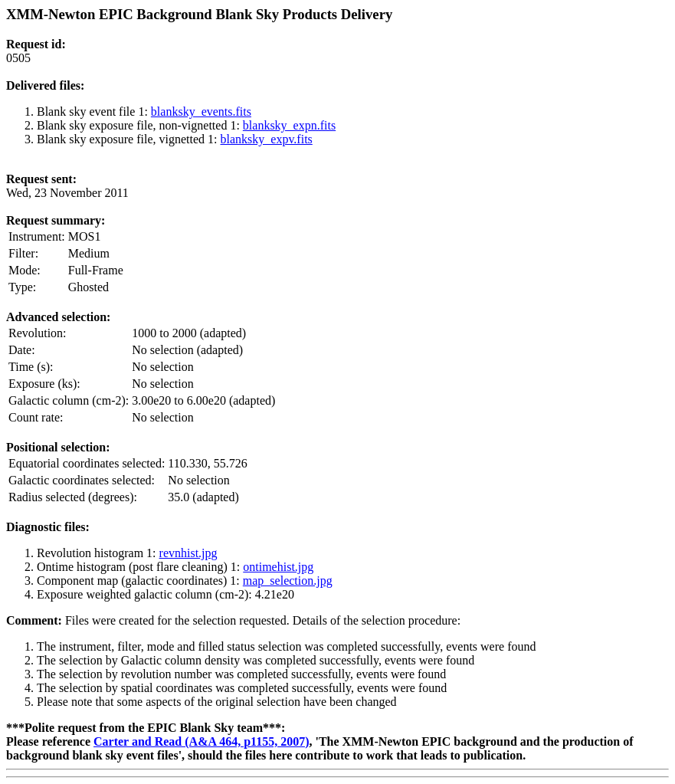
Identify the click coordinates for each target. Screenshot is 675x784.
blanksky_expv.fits (267, 139)
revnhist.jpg (188, 553)
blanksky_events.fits (201, 112)
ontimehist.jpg (278, 567)
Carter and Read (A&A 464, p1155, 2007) (201, 741)
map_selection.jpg (288, 581)
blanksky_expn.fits (289, 125)
